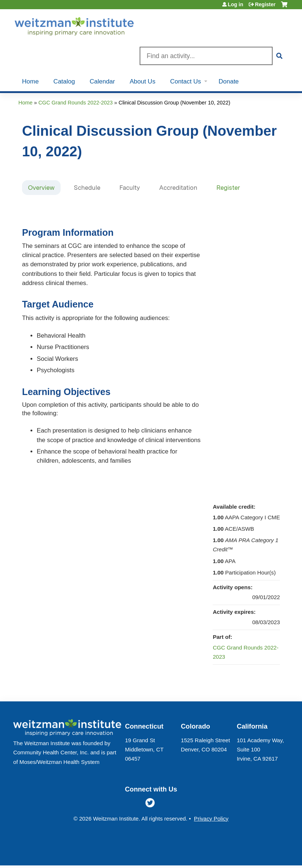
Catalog (64, 81)
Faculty (130, 188)
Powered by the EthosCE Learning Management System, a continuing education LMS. (265, 853)
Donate (229, 81)
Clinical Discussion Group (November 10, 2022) (175, 103)
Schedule (87, 188)
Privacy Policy (211, 819)
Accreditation (178, 188)
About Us (143, 81)
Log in (236, 4)
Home (30, 81)
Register (265, 4)
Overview (41, 188)
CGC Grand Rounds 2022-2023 (75, 103)
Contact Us (186, 81)
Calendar (102, 81)
